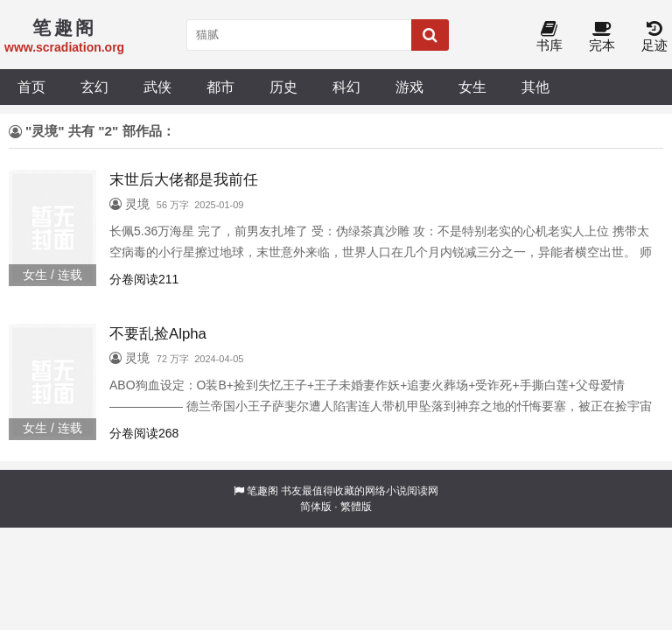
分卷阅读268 (144, 433)
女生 (472, 87)
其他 (535, 87)
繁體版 (356, 507)
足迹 (654, 37)
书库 (549, 37)
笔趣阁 (262, 491)
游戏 (409, 87)
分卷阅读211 (144, 279)
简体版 (316, 507)
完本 (602, 37)
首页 (31, 87)
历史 (283, 87)
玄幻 (94, 87)
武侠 (157, 87)
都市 (220, 87)
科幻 (346, 87)
